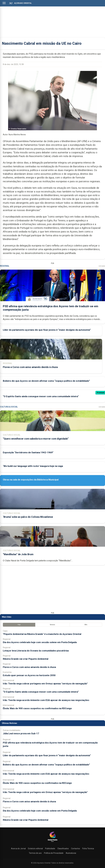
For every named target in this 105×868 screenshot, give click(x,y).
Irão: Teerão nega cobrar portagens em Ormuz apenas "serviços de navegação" (45, 684)
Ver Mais (102, 266)
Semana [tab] (52, 625)
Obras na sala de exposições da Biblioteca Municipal (31, 480)
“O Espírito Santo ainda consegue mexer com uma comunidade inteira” (41, 396)
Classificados (63, 849)
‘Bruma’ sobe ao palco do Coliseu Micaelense (28, 517)
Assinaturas (71, 853)
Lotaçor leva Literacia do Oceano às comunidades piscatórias (36, 651)
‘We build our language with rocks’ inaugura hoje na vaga (33, 466)
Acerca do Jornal (18, 849)
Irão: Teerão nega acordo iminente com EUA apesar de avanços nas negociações (46, 700)
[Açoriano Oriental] (52, 842)
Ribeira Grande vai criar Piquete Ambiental (26, 659)
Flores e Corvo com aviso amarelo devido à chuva (30, 367)
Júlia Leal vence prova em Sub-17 (21, 733)
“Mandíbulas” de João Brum (18, 554)
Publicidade (50, 849)
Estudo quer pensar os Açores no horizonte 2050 (29, 675)
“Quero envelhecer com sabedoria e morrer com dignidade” (36, 439)
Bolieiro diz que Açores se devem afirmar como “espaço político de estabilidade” (46, 381)
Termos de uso (35, 853)
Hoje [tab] (19, 625)
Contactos (76, 849)
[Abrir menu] (4, 3)
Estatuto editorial (35, 849)
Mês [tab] (86, 625)
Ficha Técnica (88, 849)
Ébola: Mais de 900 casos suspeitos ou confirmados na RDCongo (37, 708)
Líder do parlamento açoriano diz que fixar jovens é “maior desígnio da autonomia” (47, 330)
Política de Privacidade (54, 853)
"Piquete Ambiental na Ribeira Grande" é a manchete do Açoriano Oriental (42, 634)
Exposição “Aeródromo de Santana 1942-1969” (28, 452)
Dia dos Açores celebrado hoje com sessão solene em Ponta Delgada (40, 642)
